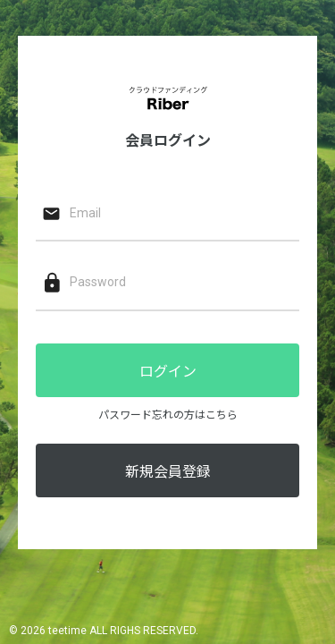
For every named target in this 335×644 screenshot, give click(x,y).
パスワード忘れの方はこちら (168, 415)
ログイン (168, 372)
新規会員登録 (168, 472)
